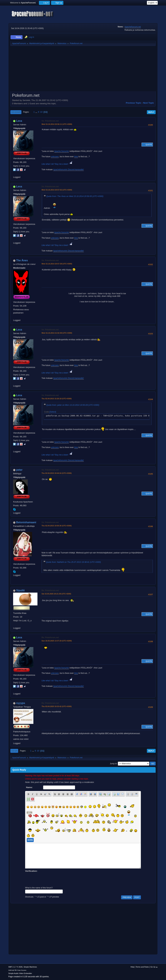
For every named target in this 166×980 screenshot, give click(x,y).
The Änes (22, 260)
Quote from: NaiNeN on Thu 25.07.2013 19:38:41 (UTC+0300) (73, 562)
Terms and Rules (142, 967)
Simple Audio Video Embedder (20, 973)
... (37, 112)
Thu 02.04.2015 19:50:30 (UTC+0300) (56, 526)
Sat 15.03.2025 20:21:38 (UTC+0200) (56, 594)
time (76, 157)
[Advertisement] (83, 70)
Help (132, 967)
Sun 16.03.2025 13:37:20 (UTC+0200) (57, 641)
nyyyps (21, 703)
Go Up (14, 751)
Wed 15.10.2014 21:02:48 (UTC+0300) (57, 333)
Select (53, 412)
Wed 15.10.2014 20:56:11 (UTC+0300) (57, 124)
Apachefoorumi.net (133, 27)
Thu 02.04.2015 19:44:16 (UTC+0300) (56, 473)
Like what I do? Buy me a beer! (57, 164)
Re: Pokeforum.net (50, 590)
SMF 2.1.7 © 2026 (15, 967)
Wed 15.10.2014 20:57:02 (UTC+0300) (57, 190)
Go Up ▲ (154, 967)
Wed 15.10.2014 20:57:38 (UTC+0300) (57, 264)
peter (19, 470)
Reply (151, 112)
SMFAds (11, 970)
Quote (147, 145)
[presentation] (50, 879)
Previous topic (133, 103)
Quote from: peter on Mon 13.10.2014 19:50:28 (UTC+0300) (73, 405)
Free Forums (22, 970)
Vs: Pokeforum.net (50, 121)
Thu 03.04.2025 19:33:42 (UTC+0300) (56, 706)
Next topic (149, 103)
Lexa (19, 121)
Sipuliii (20, 590)
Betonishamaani (26, 522)
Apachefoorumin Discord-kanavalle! (68, 170)
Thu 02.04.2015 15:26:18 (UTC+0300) (56, 399)
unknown (55, 157)
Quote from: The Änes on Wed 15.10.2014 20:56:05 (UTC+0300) (75, 196)
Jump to (113, 763)
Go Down (16, 112)
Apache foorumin (62, 151)
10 (41, 112)
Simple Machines (30, 967)
